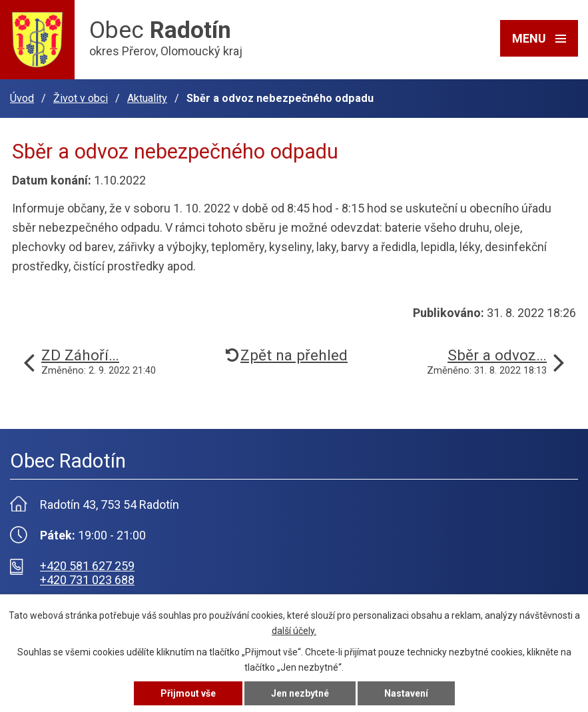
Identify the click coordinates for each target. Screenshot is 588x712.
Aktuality (147, 98)
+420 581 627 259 (87, 566)
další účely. (294, 631)
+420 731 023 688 (87, 580)
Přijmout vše (188, 693)
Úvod (22, 98)
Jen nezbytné (300, 693)
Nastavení (406, 693)
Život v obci (81, 98)
